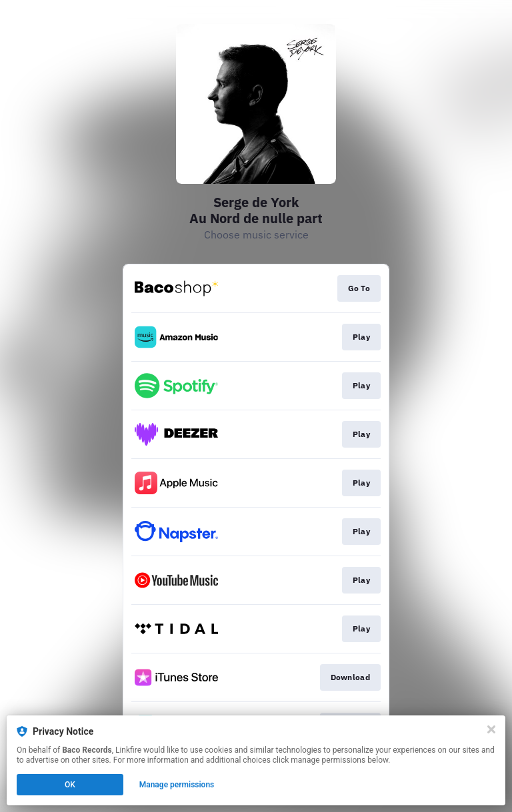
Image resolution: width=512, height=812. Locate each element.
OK (70, 785)
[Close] (491, 729)
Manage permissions (177, 785)
